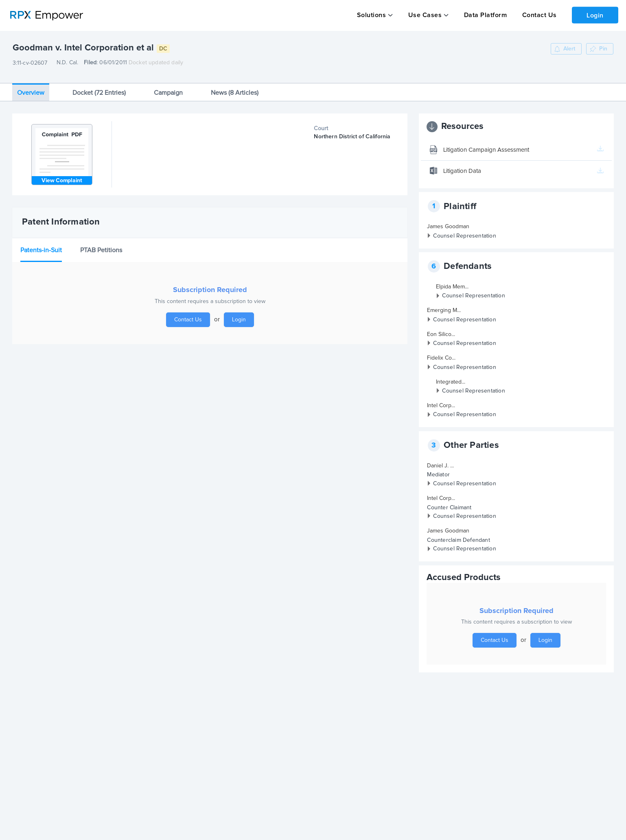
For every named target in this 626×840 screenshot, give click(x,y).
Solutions (371, 15)
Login (594, 15)
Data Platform (484, 15)
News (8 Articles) (235, 88)
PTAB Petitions (101, 245)
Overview (31, 88)
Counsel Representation (464, 231)
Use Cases (424, 15)
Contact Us (537, 15)
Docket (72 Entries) (99, 88)
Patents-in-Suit (41, 245)
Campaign (168, 88)
